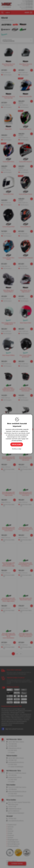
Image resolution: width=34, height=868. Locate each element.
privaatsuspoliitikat (17, 441)
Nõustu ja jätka (17, 444)
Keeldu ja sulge (17, 449)
